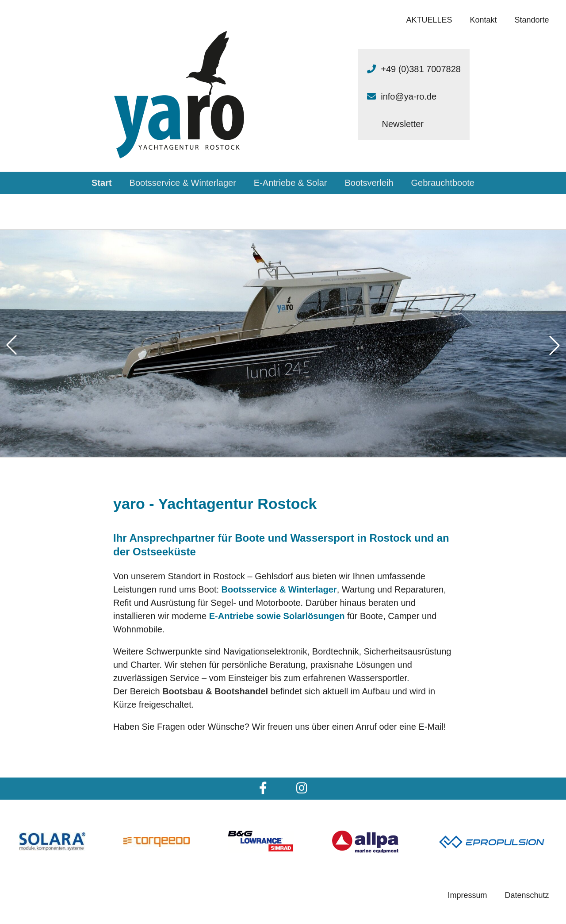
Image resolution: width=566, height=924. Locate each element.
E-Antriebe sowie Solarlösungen (277, 616)
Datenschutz (527, 895)
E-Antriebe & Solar (291, 183)
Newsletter (402, 124)
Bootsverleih (369, 183)
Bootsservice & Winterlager (183, 183)
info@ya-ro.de (409, 96)
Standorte (532, 20)
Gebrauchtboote (443, 183)
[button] (11, 345)
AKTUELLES (429, 20)
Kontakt (484, 20)
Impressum (468, 895)
